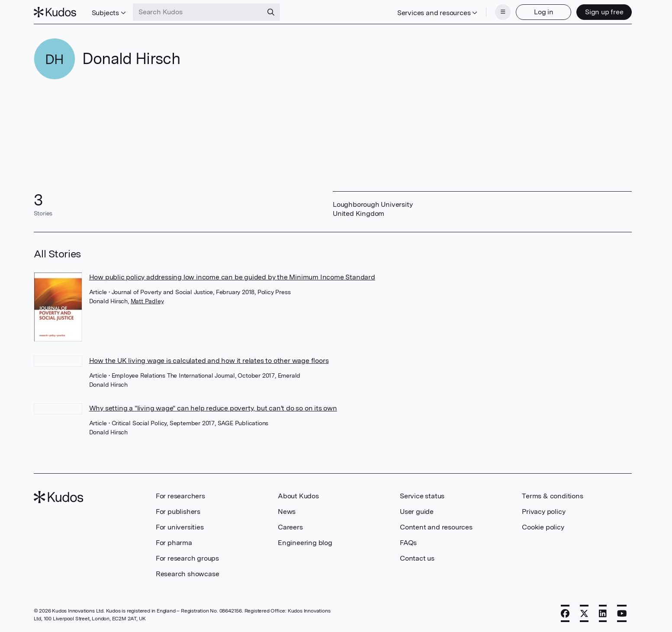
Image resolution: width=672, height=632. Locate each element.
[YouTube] (622, 613)
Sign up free (604, 12)
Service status (422, 496)
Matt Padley (147, 301)
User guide (417, 512)
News (287, 512)
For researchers (180, 496)
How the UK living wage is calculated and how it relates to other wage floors (209, 361)
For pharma (174, 543)
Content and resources (436, 527)
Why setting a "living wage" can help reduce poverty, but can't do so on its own (213, 408)
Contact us (417, 558)
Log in (544, 12)
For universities (180, 527)
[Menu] (503, 12)
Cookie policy (543, 527)
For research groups (187, 558)
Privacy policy (543, 512)
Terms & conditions (552, 496)
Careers (290, 527)
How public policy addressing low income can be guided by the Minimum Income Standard (232, 277)
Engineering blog (305, 543)
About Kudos (298, 496)
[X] (584, 613)
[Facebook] (565, 613)
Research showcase (188, 574)
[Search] (271, 12)
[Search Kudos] (198, 12)
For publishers (178, 512)
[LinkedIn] (603, 613)
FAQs (408, 543)
